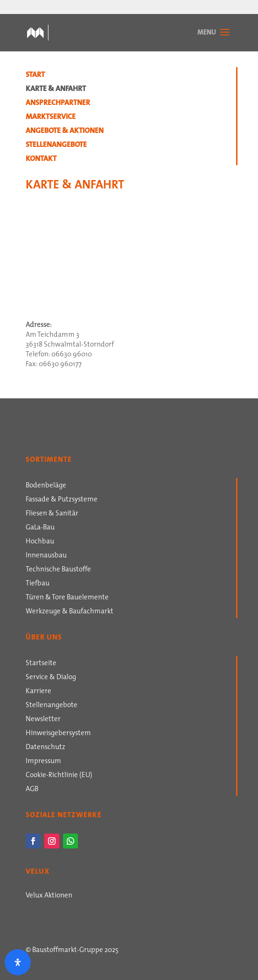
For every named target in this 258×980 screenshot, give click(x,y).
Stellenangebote (56, 146)
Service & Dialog (51, 678)
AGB (32, 790)
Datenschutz (45, 748)
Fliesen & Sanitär (52, 514)
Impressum (43, 762)
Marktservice (51, 118)
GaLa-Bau (40, 528)
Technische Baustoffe (58, 570)
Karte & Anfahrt (56, 90)
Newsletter (43, 720)
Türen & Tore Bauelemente (67, 598)
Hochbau (40, 542)
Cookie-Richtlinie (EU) (59, 776)
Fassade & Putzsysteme (62, 500)
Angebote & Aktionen (65, 132)
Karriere (38, 692)
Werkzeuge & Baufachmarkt (70, 612)
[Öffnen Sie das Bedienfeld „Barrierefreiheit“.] (18, 962)
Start (35, 76)
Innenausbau (46, 556)
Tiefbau (38, 584)
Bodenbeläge (46, 486)
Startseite (41, 664)
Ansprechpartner (58, 104)
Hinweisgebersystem (58, 734)
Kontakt (41, 160)
